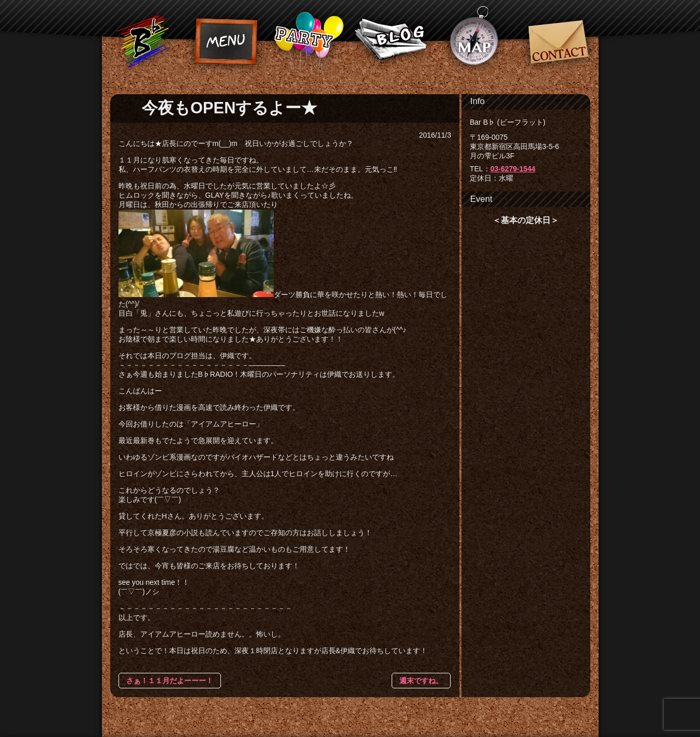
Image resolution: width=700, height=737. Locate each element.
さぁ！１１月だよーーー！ (170, 681)
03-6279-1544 (513, 169)
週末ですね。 (421, 681)
